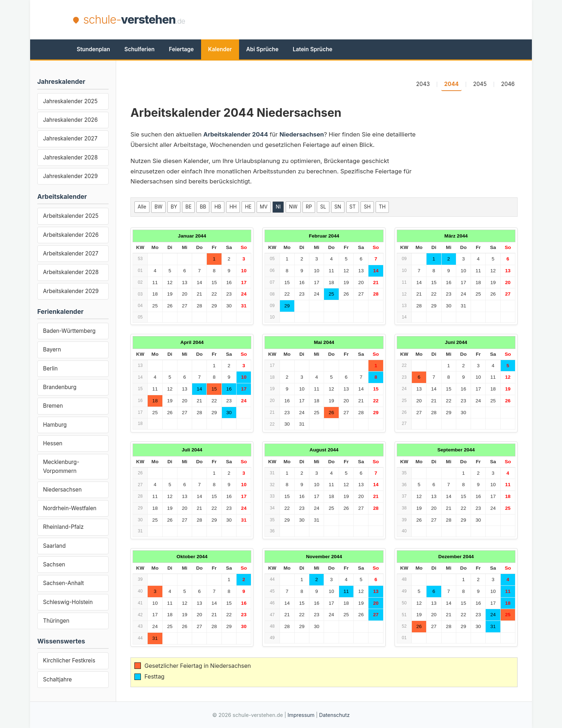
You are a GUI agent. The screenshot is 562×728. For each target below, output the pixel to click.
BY (174, 207)
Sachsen (54, 564)
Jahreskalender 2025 (70, 101)
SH (367, 207)
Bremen (53, 406)
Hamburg (55, 425)
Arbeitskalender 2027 (71, 253)
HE (248, 207)
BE (188, 207)
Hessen (53, 443)
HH (233, 207)
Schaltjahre (57, 679)
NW (293, 207)
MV (264, 207)
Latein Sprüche (313, 49)
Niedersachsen (62, 490)
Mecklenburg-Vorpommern (61, 466)
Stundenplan (93, 49)
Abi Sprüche (262, 49)
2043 (423, 84)
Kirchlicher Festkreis (69, 660)
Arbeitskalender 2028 (71, 272)
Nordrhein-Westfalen (70, 508)
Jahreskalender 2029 (70, 176)
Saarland (54, 546)
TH (382, 207)
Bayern (52, 349)
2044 (451, 84)
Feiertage (181, 49)
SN (338, 207)
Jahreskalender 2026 (70, 120)
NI (278, 207)
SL (323, 207)
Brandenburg (60, 387)
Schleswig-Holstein (68, 602)
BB (203, 207)
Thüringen (56, 621)
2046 (508, 84)
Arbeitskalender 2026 (71, 235)
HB (218, 207)
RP (309, 207)
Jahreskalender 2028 (70, 157)
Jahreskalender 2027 (70, 138)
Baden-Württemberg (69, 331)
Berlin (50, 368)
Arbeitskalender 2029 (71, 291)
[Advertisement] (358, 20)
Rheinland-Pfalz (63, 527)
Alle (142, 207)
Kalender (220, 49)
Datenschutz (334, 715)
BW (158, 207)
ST (353, 207)
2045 (480, 84)
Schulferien (139, 49)
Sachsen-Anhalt (63, 583)
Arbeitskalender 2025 (71, 216)
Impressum (301, 715)
